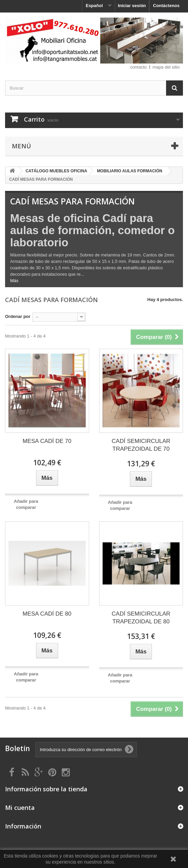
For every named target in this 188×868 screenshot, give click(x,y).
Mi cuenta (20, 808)
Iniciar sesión (132, 6)
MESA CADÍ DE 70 (47, 441)
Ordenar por (18, 316)
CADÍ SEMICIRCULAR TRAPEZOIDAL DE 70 (141, 445)
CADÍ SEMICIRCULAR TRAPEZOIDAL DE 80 (141, 618)
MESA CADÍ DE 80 (47, 614)
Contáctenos (166, 6)
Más (14, 281)
